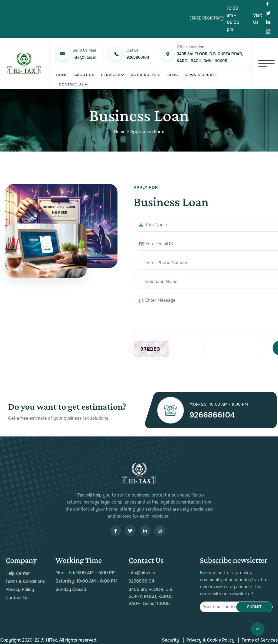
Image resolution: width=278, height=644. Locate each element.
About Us (84, 74)
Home (62, 74)
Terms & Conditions (25, 581)
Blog (173, 74)
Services (111, 74)
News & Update (201, 74)
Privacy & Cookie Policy (209, 640)
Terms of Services (258, 640)
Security (171, 640)
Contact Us (72, 83)
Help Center (18, 573)
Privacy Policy (20, 589)
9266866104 (215, 414)
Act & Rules (144, 74)
